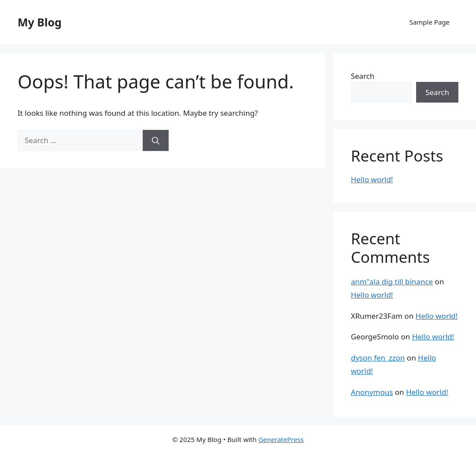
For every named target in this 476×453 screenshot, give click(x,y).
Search (363, 76)
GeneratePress (281, 439)
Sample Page (430, 22)
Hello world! (372, 179)
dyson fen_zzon (378, 358)
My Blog (40, 22)
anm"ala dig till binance (392, 282)
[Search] (156, 140)
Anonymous (372, 392)
